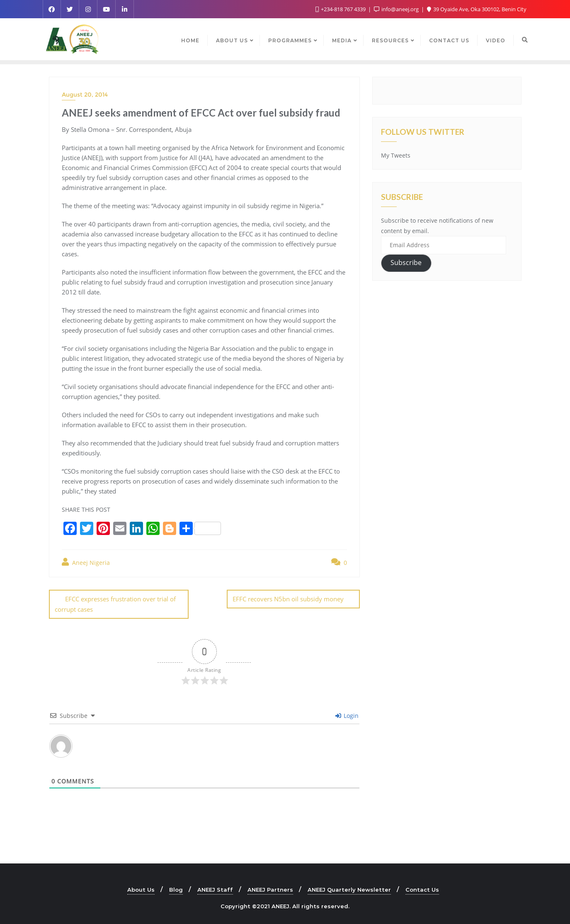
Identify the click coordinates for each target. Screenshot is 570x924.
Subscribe (406, 263)
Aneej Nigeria (86, 562)
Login (347, 715)
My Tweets (396, 155)
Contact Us (422, 889)
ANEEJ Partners (270, 889)
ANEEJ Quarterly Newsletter (349, 889)
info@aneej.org (397, 9)
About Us (141, 889)
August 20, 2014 (85, 95)
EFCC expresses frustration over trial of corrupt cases (115, 604)
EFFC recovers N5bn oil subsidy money (288, 599)
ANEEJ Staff (215, 889)
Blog (176, 889)
